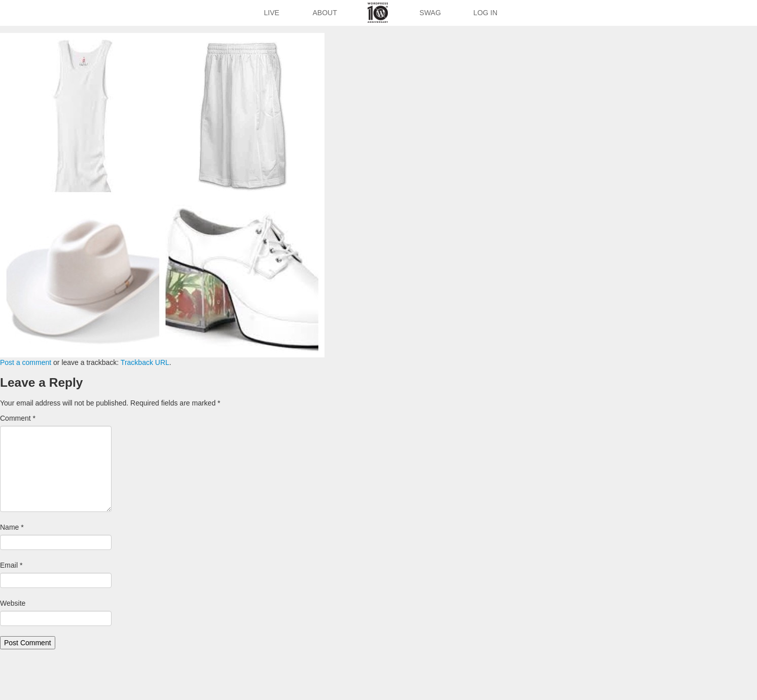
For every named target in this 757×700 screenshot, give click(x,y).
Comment (18, 418)
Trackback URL (145, 362)
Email (11, 565)
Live (271, 13)
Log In (485, 13)
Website (13, 603)
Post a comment (26, 362)
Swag (430, 13)
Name (12, 527)
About (325, 13)
